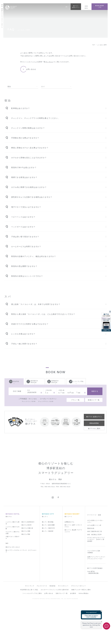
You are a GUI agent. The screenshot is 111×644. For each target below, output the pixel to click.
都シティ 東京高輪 (48, 563)
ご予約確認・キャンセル (28, 399)
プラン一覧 (75, 400)
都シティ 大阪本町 (48, 572)
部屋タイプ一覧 (94, 400)
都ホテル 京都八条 (27, 569)
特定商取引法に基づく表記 (29, 631)
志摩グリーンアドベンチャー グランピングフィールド (96, 599)
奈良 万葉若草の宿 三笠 (95, 572)
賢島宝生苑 (91, 569)
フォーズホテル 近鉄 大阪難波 (94, 593)
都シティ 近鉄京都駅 (48, 566)
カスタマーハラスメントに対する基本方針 (55, 631)
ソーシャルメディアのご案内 (32, 634)
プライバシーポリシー (78, 627)
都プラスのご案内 (94, 428)
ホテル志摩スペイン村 (94, 566)
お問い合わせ (49, 634)
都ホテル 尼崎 (26, 572)
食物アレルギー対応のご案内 (81, 631)
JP (67, 7)
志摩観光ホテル (69, 563)
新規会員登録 (94, 423)
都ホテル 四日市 (27, 566)
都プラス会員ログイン (76, 7)
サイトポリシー (63, 627)
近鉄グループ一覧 (62, 634)
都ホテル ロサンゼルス (13, 588)
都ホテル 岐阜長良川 (28, 563)
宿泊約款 (53, 627)
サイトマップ (30, 627)
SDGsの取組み (84, 634)
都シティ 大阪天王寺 (48, 569)
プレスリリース (42, 627)
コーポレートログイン (48, 399)
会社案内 (73, 634)
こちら (50, 62)
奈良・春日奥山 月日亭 (94, 576)
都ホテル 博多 (26, 575)
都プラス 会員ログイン (94, 417)
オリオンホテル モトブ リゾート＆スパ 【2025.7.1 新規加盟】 (96, 580)
